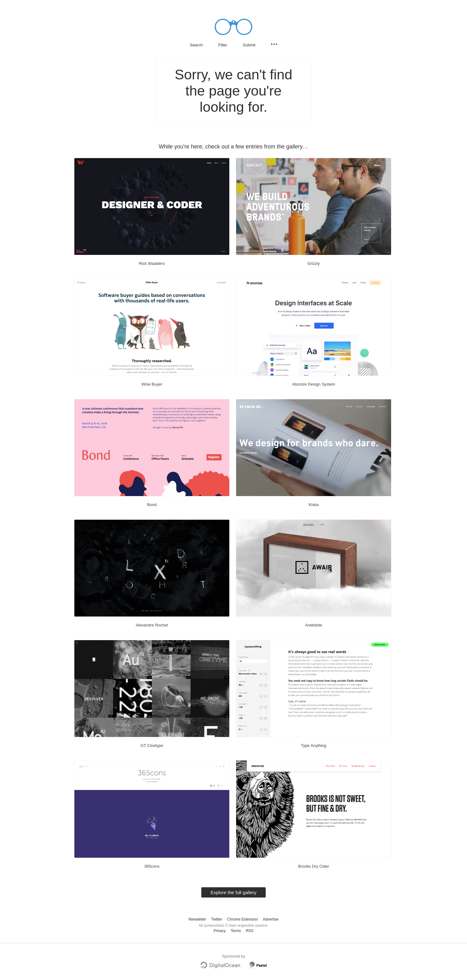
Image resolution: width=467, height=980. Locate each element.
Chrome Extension (243, 919)
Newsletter (197, 919)
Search (196, 45)
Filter (223, 45)
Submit (249, 45)
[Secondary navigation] (274, 44)
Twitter (217, 919)
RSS (250, 931)
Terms (236, 931)
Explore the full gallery (234, 892)
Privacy (219, 931)
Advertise (271, 919)
